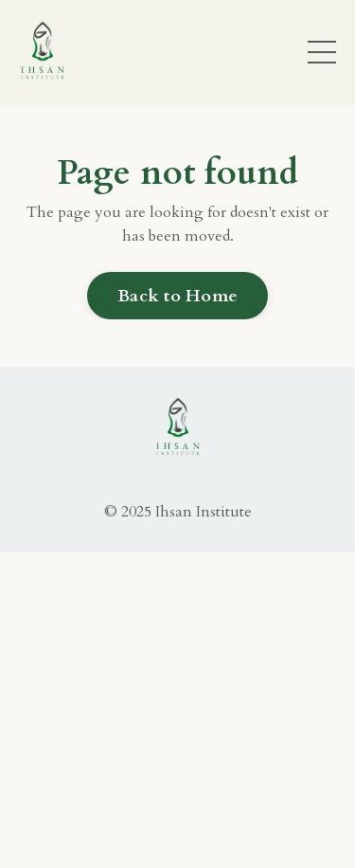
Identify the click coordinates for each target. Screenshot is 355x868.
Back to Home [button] (177, 296)
